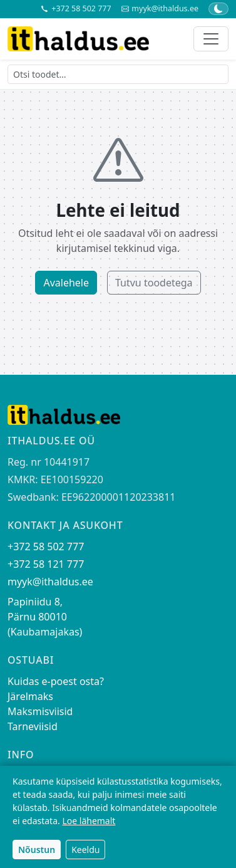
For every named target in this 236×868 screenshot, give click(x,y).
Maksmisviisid (40, 711)
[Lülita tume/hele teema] (218, 9)
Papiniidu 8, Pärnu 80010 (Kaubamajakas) (45, 617)
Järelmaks (30, 696)
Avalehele (66, 283)
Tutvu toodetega (154, 283)
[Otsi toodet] (118, 74)
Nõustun (37, 850)
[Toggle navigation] (211, 39)
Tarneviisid (33, 726)
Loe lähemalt (89, 821)
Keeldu (85, 850)
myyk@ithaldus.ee (160, 9)
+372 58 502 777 (76, 9)
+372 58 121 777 (46, 564)
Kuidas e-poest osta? (56, 681)
